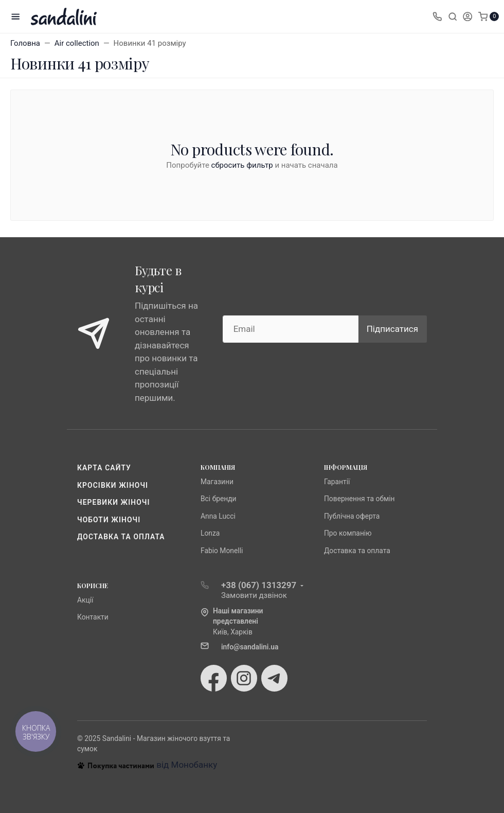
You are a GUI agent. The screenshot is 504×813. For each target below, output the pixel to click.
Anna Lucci (218, 516)
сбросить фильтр (242, 165)
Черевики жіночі (114, 502)
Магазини (217, 482)
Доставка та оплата (121, 537)
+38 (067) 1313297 (259, 585)
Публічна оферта (352, 516)
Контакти (93, 617)
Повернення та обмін (359, 499)
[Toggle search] (453, 16)
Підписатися (392, 329)
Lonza (210, 533)
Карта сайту (104, 468)
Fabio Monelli (222, 551)
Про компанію (348, 533)
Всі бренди (219, 499)
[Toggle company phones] (437, 16)
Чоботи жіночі (109, 520)
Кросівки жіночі (113, 485)
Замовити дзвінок (254, 595)
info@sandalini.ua (250, 647)
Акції (85, 600)
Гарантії (337, 482)
